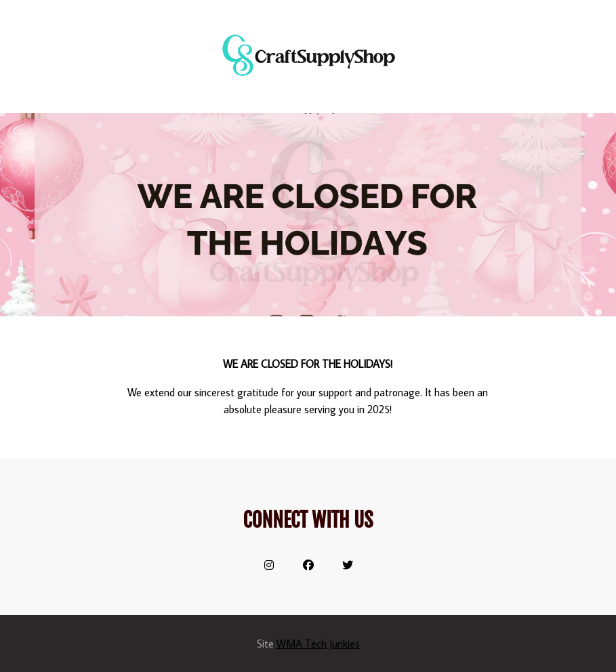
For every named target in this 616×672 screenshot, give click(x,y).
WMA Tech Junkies (318, 644)
